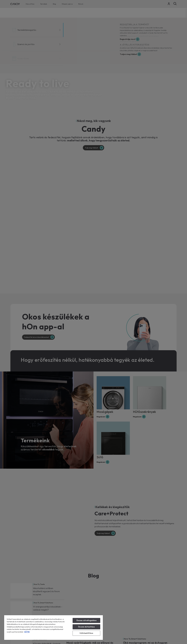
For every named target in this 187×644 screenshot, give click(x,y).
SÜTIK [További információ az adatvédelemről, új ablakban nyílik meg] (27, 632)
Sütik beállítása (86, 633)
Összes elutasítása (86, 627)
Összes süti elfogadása (86, 620)
